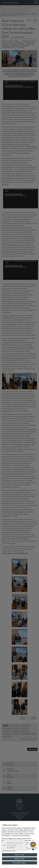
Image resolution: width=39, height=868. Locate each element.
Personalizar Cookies (19, 863)
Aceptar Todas (19, 855)
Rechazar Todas (19, 859)
